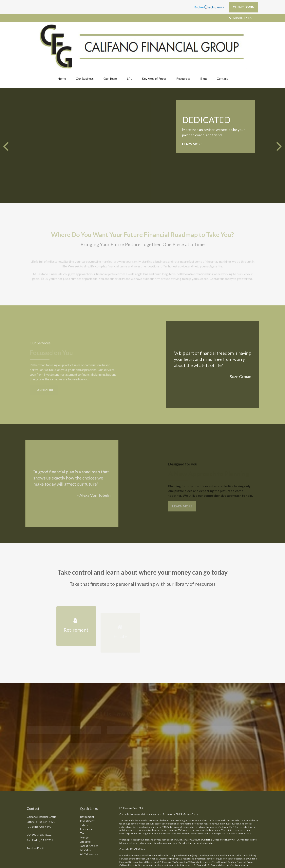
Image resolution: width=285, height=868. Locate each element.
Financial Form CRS (133, 778)
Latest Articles (89, 815)
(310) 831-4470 (241, 18)
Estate (84, 795)
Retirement (87, 786)
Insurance (86, 799)
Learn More (192, 113)
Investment (87, 791)
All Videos (86, 820)
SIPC (178, 828)
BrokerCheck (191, 784)
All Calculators (89, 824)
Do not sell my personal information (196, 813)
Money (84, 807)
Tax (82, 803)
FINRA (172, 828)
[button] (85, 48)
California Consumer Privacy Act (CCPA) (223, 809)
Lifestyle (85, 811)
